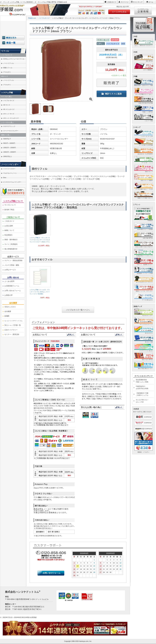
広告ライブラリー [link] (11, 330)
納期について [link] (9, 230)
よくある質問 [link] (9, 281)
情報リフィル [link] (8, 68)
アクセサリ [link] (7, 72)
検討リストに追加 (112, 94)
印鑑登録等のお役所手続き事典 (142, 387)
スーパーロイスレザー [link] (11, 131)
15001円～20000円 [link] (9, 152)
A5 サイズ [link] (7, 105)
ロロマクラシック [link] (9, 126)
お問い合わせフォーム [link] (13, 291)
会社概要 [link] (8, 311)
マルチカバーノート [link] (10, 173)
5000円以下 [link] (7, 139)
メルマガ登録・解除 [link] (12, 265)
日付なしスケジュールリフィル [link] (14, 59)
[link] (40, 231)
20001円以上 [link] (7, 156)
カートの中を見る (119, 12)
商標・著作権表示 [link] (11, 240)
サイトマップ (138, 2)
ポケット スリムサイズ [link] (11, 118)
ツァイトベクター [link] (9, 169)
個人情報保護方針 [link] (11, 249)
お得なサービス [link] (10, 270)
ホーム (151, 2)
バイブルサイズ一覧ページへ (78, 310)
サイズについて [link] (10, 205)
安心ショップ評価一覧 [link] (13, 325)
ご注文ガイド (111, 2)
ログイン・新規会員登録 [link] (13, 260)
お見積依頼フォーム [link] (12, 286)
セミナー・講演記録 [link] (12, 334)
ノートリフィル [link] (9, 63)
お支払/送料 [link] (9, 226)
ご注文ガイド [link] (9, 221)
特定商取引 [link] (9, 235)
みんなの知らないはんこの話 (142, 401)
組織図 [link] (7, 316)
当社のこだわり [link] (10, 307)
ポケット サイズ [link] (9, 114)
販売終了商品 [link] (9, 210)
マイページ (125, 2)
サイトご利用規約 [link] (11, 244)
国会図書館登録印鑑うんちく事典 (142, 381)
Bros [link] (5, 178)
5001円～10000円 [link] (9, 143)
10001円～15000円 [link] (9, 148)
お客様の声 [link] (9, 295)
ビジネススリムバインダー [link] (12, 182)
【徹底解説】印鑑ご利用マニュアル (142, 394)
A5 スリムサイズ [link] (9, 109)
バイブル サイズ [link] (9, 101)
